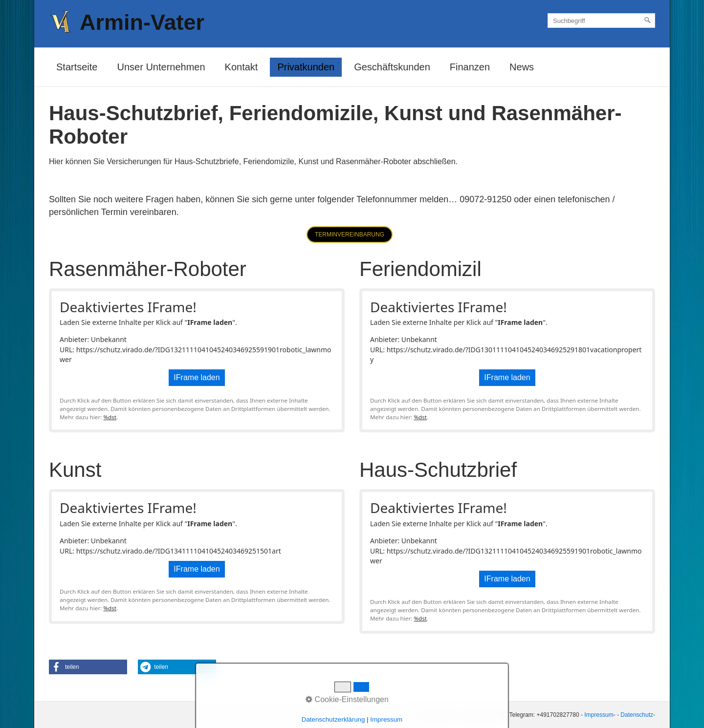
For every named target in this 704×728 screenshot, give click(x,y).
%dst (110, 417)
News (522, 67)
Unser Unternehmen (161, 67)
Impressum (599, 715)
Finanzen (470, 67)
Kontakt (242, 67)
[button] (350, 235)
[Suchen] (648, 21)
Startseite (77, 67)
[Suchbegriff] (601, 21)
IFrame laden (197, 377)
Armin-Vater (142, 22)
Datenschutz (637, 715)
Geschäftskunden (392, 67)
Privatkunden (306, 67)
